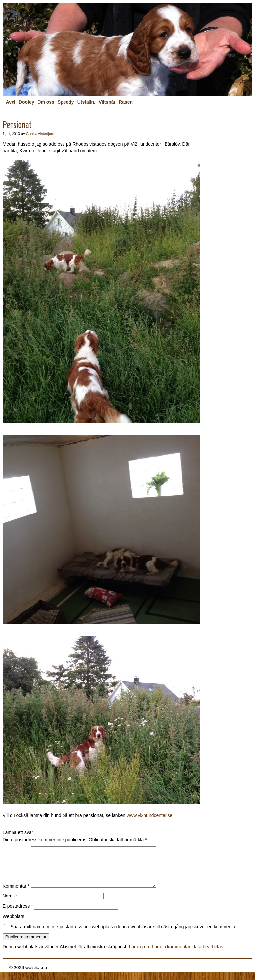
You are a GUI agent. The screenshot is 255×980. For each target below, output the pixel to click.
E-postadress (18, 914)
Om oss (46, 102)
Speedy (66, 102)
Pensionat (17, 125)
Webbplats (13, 924)
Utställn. (86, 102)
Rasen (126, 102)
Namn (10, 904)
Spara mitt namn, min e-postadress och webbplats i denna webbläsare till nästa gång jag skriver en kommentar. (124, 935)
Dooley (26, 102)
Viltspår (107, 102)
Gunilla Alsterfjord (40, 134)
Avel (11, 102)
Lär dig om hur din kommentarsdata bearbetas (176, 955)
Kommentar (16, 894)
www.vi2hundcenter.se (150, 815)
